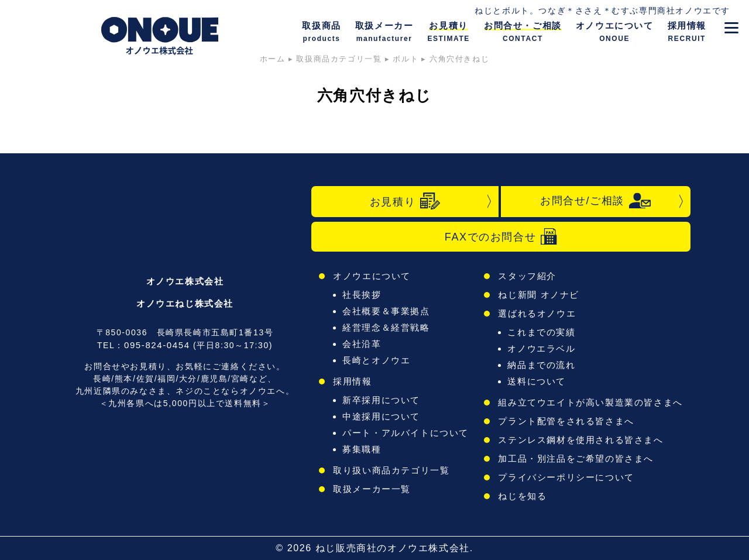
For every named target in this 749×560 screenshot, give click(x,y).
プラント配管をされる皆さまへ (566, 421)
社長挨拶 (362, 295)
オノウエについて (372, 276)
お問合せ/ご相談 (596, 201)
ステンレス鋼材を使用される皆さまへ (580, 440)
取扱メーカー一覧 (372, 489)
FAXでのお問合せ (501, 237)
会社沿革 (362, 344)
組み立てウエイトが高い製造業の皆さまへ (590, 402)
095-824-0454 (157, 345)
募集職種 (362, 449)
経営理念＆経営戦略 (386, 327)
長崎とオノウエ (376, 360)
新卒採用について (381, 400)
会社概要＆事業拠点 (386, 311)
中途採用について (381, 416)
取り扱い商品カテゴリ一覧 (391, 470)
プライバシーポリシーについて (566, 477)
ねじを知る (522, 496)
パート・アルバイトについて (406, 433)
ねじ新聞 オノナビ (539, 295)
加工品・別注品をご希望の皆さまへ (576, 458)
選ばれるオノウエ (537, 313)
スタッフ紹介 (527, 276)
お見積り (405, 201)
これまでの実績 (541, 332)
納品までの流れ (541, 365)
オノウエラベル (541, 348)
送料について (537, 381)
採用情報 (352, 381)
